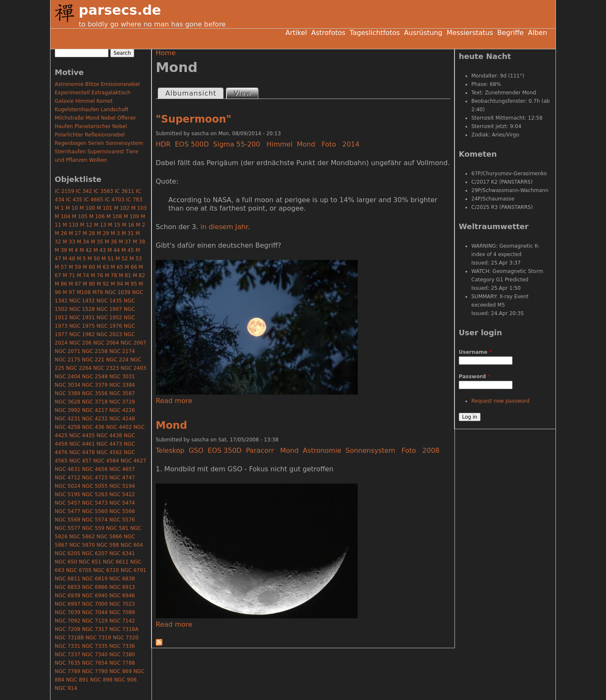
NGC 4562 (109, 452)
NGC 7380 (122, 655)
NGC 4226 (122, 410)
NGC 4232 (95, 419)
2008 (431, 450)
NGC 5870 (82, 545)
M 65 (117, 267)
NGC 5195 (68, 494)
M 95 (131, 284)
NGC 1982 (82, 334)
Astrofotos (328, 33)
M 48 (69, 259)
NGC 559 (93, 528)
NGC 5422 (122, 494)
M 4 (73, 250)
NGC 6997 (68, 604)
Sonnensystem (370, 450)
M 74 (83, 275)
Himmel (279, 144)
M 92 (103, 284)
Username (475, 352)
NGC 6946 (122, 596)
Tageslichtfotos (375, 33)
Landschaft (114, 110)
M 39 (61, 250)
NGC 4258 (68, 427)
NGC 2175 (68, 360)
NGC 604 (132, 545)
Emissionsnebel (120, 84)
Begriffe (511, 33)
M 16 (128, 225)
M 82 (139, 275)
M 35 (97, 242)
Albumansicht (191, 93)
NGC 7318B (69, 638)
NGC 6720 (106, 570)
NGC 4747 (122, 478)
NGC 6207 (95, 553)
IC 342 (84, 191)
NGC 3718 (95, 402)
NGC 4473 (109, 444)
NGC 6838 (122, 579)
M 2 (141, 225)
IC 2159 (64, 191)
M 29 (103, 233)
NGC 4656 (95, 469)
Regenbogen (70, 143)
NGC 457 (80, 461)
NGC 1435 (109, 301)
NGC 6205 (68, 553)
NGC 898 (101, 680)
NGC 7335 (95, 646)
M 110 (70, 225)
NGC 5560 (95, 511)
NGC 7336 (122, 646)
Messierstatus (470, 33)
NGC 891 (77, 680)
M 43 (100, 250)
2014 (351, 144)
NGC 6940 (95, 596)
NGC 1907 (109, 309)
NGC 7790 (95, 671)
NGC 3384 (122, 385)
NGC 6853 (68, 587)
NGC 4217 (95, 410)
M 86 (61, 284)
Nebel (108, 118)
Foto (329, 144)
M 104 (62, 216)
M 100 (87, 208)
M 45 (128, 250)
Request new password (500, 401)
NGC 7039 (68, 612)
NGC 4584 (106, 461)
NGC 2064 (106, 343)
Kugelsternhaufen (77, 110)
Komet (104, 101)
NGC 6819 (95, 579)
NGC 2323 (106, 368)
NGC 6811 (68, 579)
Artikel (296, 33)
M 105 (80, 216)
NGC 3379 (95, 385)
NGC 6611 (116, 562)
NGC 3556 (95, 393)
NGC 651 (90, 562)
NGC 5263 (95, 494)
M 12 (86, 225)
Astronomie (322, 450)
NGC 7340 (95, 655)
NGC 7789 (68, 671)
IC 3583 (104, 191)
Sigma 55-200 (237, 144)
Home (166, 53)
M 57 (61, 267)
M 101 (105, 208)
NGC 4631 (68, 469)
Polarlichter (69, 135)
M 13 (100, 225)
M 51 (108, 259)
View (246, 93)
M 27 (75, 233)
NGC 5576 (122, 520)
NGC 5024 (68, 486)
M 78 (111, 275)
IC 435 (74, 200)
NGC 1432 (82, 301)
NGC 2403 (133, 368)
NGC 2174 (122, 351)
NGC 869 (121, 671)
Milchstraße (69, 118)
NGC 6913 (122, 587)
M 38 (139, 242)
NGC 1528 (82, 309)
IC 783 (134, 200)
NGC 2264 (79, 368)
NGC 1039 (118, 292)
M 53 (136, 259)
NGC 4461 (82, 444)
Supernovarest (106, 152)
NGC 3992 (68, 410)
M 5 (81, 259)
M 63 (103, 267)
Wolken (98, 160)
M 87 (75, 284)
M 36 (111, 242)
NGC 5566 (122, 511)
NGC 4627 (133, 461)
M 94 (117, 284)
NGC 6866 (95, 587)
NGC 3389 (68, 393)
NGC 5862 (82, 537)
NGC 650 (66, 562)
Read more (174, 401)
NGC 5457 (68, 503)
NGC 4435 (82, 435)
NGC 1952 (109, 318)
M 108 (114, 216)
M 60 (89, 267)
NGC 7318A (124, 629)
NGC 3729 (122, 402)
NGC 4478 (82, 452)
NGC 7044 (95, 612)
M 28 (89, 233)
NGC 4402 (119, 427)
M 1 (59, 208)
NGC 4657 (122, 469)
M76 (98, 292)
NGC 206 (80, 343)
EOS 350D (225, 450)
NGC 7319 (98, 638)
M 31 (128, 233)
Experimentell (72, 93)
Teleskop (170, 450)
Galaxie (64, 101)
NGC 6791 (133, 570)
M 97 (69, 292)
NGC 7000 (95, 604)
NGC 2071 (68, 351)
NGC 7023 (122, 604)
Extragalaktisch (111, 93)
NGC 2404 (68, 377)
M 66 (131, 267)
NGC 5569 (68, 520)
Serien (96, 143)
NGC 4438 (109, 435)
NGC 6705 (79, 570)
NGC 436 (93, 427)
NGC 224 (117, 360)
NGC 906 (125, 680)
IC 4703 (114, 200)
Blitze (92, 84)
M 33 (69, 242)
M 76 (97, 275)
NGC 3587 (122, 393)
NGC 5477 (68, 511)
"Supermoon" (194, 119)
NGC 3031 (122, 377)
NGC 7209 (68, 629)
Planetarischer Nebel (101, 126)
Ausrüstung (423, 33)
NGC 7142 (122, 621)
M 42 (86, 250)
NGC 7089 (122, 612)
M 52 (122, 259)
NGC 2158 (95, 351)
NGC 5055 (95, 486)
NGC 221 (93, 360)
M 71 (69, 275)
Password (474, 377)
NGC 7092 (68, 621)
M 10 (72, 208)
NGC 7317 (95, 629)
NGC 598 (108, 545)
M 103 (139, 208)
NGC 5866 (109, 537)
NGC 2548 (95, 377)
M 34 (83, 242)
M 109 (132, 216)
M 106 (97, 216)
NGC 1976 (109, 326)
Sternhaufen (70, 152)
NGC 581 (117, 528)
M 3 (115, 233)
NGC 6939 (68, 596)
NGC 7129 (95, 621)
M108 (84, 292)
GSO (196, 450)
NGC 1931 (82, 318)
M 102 (122, 208)
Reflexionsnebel (105, 135)
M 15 (114, 225)
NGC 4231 (68, 419)
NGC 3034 (68, 385)
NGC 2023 (109, 334)
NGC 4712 (68, 478)
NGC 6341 (122, 553)
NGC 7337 (68, 655)
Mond (306, 144)
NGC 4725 (95, 478)
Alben (537, 33)
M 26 (61, 233)
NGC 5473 (95, 503)
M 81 (125, 275)
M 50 (94, 259)
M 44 (113, 250)
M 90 (89, 284)
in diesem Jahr (224, 227)
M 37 (125, 242)
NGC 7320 (126, 638)
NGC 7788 (122, 663)
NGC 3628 (68, 402)
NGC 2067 (133, 343)
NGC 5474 (122, 503)
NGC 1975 (82, 326)
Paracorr (260, 450)
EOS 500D (192, 144)
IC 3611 (125, 191)
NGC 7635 (68, 663)
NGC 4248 (122, 419)
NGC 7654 (95, 663)
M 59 (75, 267)
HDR (163, 144)
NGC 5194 (122, 486)
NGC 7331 (68, 646)
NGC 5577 (68, 528)
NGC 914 (66, 688)
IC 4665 (93, 200)
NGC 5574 (95, 520)
